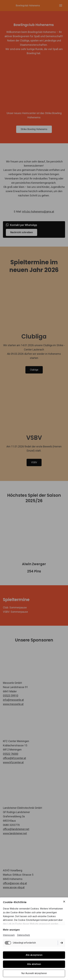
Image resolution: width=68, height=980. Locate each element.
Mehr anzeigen (11, 930)
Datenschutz (23, 935)
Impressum (9, 935)
